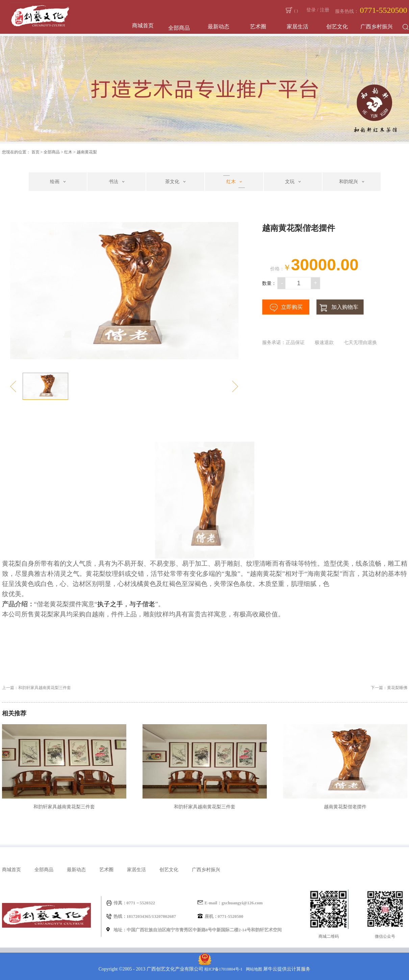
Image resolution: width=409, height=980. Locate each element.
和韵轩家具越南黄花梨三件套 (64, 807)
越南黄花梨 (87, 152)
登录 (311, 10)
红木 (68, 152)
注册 (325, 10)
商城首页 (143, 26)
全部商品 (52, 152)
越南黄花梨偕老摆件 (345, 807)
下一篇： (389, 688)
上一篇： (36, 688)
